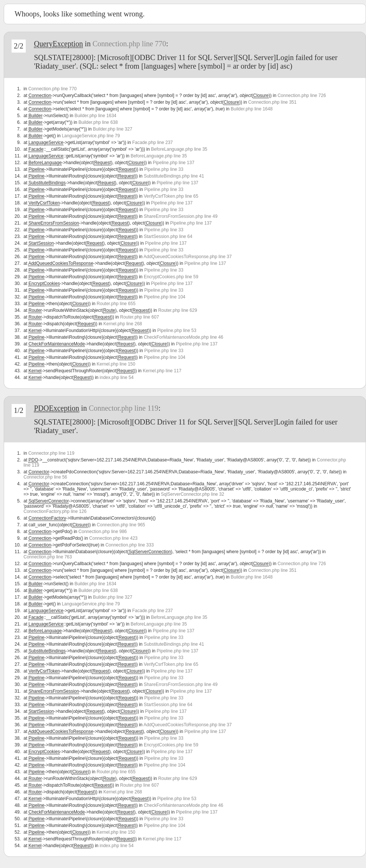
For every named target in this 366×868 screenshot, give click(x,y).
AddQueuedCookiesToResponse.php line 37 (187, 257)
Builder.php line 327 (113, 129)
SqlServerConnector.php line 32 (193, 494)
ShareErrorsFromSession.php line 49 (181, 216)
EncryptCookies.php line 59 (171, 277)
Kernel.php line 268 (123, 324)
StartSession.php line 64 (168, 236)
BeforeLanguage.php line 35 (179, 149)
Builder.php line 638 (98, 122)
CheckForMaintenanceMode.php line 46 (184, 337)
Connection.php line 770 (129, 44)
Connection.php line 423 (113, 538)
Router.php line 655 (116, 304)
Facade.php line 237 (153, 142)
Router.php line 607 (140, 317)
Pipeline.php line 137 (173, 163)
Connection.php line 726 (302, 95)
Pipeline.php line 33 (164, 169)
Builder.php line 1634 (95, 116)
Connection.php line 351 (272, 102)
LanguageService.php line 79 (91, 136)
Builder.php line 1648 (252, 109)
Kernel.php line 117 (162, 371)
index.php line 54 (117, 377)
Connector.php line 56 (45, 477)
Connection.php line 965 (121, 525)
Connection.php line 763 (48, 557)
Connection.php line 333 (129, 545)
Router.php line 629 (178, 310)
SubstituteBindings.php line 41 (174, 176)
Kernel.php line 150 (116, 364)
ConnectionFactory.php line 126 (55, 511)
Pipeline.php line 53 (177, 330)
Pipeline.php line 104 (165, 297)
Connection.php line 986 (103, 532)
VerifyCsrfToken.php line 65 (171, 196)
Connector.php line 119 (124, 408)
